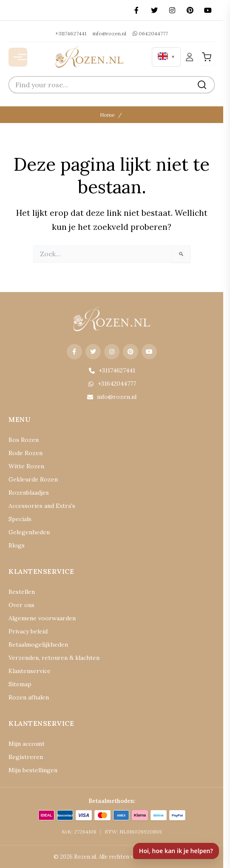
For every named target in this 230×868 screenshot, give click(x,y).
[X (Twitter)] (154, 10)
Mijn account (27, 744)
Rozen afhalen (29, 697)
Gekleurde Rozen (33, 479)
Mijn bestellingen (33, 770)
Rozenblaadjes (29, 493)
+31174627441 (71, 33)
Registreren (26, 757)
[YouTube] (208, 10)
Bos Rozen (24, 440)
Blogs (17, 545)
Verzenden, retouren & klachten (54, 658)
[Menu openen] (18, 57)
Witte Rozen (26, 466)
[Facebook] (136, 10)
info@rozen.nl (109, 33)
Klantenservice (30, 671)
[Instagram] (172, 10)
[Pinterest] (190, 10)
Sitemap (20, 684)
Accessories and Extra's (42, 506)
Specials (20, 519)
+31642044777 (112, 384)
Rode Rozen (26, 453)
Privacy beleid (28, 631)
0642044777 (150, 33)
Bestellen (22, 592)
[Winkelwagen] (207, 57)
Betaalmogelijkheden (38, 645)
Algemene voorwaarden (42, 618)
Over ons (21, 605)
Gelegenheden (29, 532)
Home (107, 115)
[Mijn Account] (190, 57)
